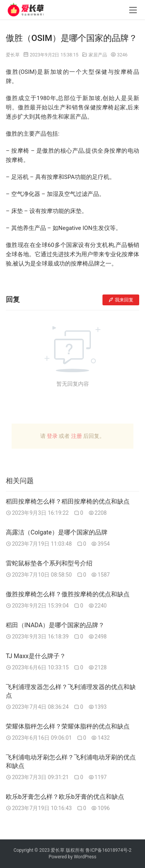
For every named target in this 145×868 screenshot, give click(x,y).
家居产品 (98, 55)
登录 (52, 436)
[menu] (133, 10)
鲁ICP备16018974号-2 (108, 850)
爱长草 (13, 55)
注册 (77, 436)
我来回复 (121, 300)
